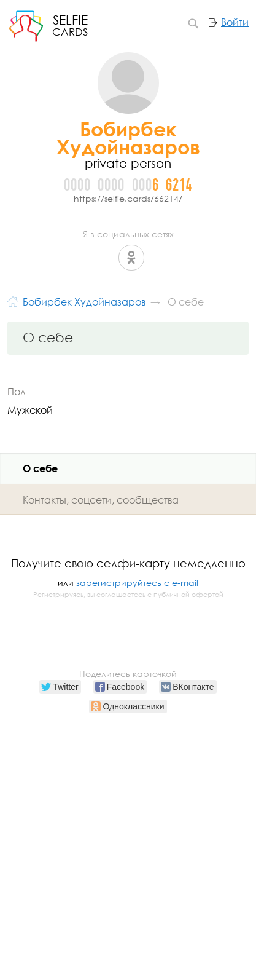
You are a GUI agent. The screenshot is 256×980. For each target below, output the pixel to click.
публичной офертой (188, 595)
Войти (235, 22)
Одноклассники (131, 258)
